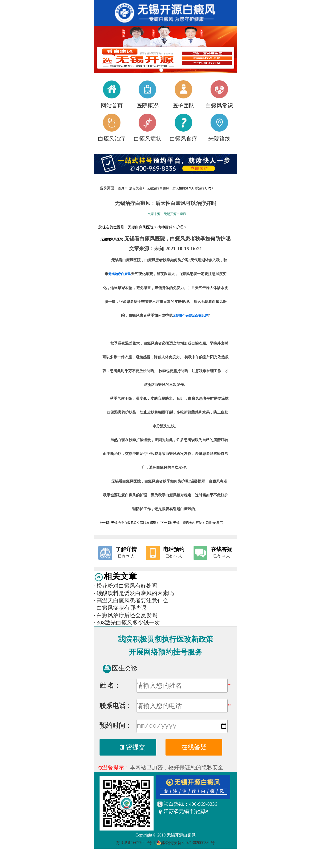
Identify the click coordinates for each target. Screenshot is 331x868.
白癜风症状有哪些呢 (120, 608)
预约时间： (116, 726)
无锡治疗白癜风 (120, 274)
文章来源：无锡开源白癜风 (167, 214)
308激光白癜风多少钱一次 (127, 623)
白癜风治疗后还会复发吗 (126, 615)
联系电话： (116, 706)
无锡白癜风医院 (112, 239)
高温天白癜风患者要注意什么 (131, 601)
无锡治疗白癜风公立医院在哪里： (135, 523)
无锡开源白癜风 (181, 836)
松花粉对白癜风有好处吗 (126, 586)
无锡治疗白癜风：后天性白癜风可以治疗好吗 (179, 188)
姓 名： (110, 685)
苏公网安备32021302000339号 (188, 844)
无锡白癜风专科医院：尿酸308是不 (198, 523)
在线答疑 (194, 748)
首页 (121, 188)
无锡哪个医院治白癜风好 (190, 316)
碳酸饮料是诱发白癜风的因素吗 (134, 593)
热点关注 (136, 188)
